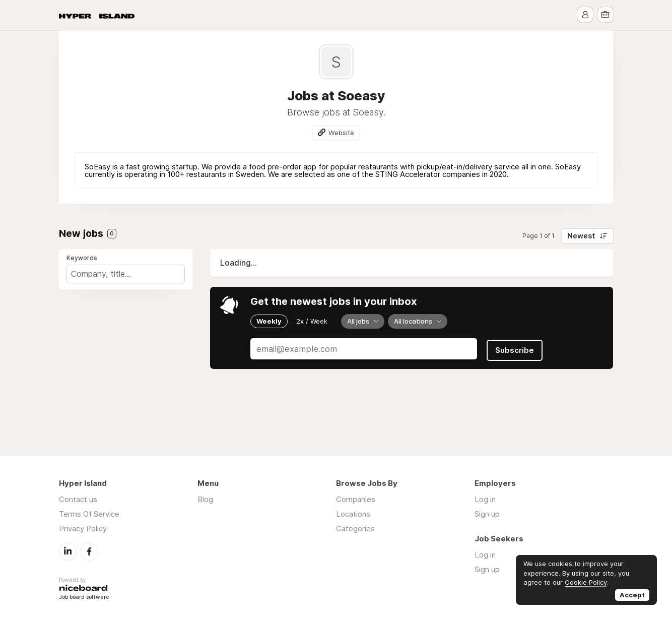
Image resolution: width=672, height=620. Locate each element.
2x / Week (312, 321)
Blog (336, 15)
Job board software (84, 598)
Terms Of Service (89, 514)
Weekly (269, 321)
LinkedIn (68, 551)
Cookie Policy (586, 582)
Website (342, 133)
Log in (485, 499)
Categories (355, 529)
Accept (632, 595)
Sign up (487, 514)
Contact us (78, 499)
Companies (356, 499)
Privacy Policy (83, 529)
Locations (353, 514)
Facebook (89, 551)
